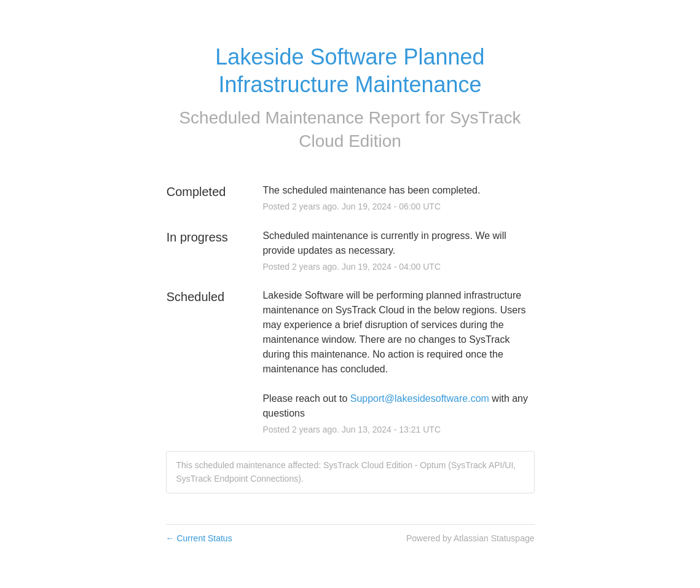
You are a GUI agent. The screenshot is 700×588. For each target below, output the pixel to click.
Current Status (199, 538)
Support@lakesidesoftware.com (420, 398)
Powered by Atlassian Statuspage (470, 538)
